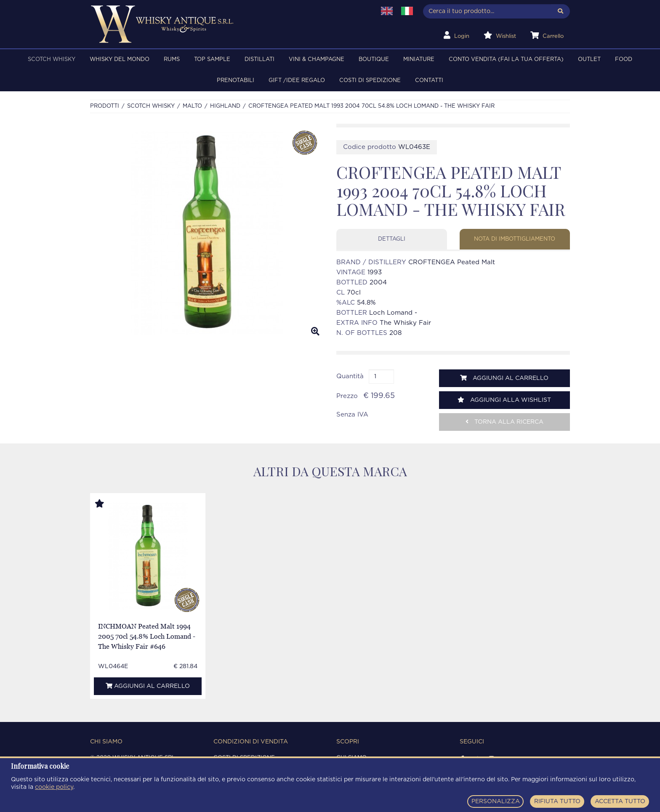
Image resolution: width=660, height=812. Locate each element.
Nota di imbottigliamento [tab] (515, 239)
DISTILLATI (259, 60)
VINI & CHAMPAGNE (317, 60)
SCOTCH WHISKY (52, 60)
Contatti (429, 81)
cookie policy (54, 787)
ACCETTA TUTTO (620, 801)
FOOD (624, 60)
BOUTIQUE (374, 60)
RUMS (172, 60)
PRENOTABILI (236, 81)
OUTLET (589, 60)
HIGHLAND (225, 106)
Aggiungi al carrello (504, 378)
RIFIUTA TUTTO (557, 801)
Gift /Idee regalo (297, 81)
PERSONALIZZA (496, 801)
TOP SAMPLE (212, 60)
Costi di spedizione (370, 81)
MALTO (192, 106)
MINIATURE (419, 60)
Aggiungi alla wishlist (504, 400)
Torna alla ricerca (504, 422)
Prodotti (105, 106)
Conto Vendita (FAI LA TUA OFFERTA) (506, 60)
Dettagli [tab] (392, 239)
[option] (207, 233)
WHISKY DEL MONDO (120, 60)
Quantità (350, 376)
